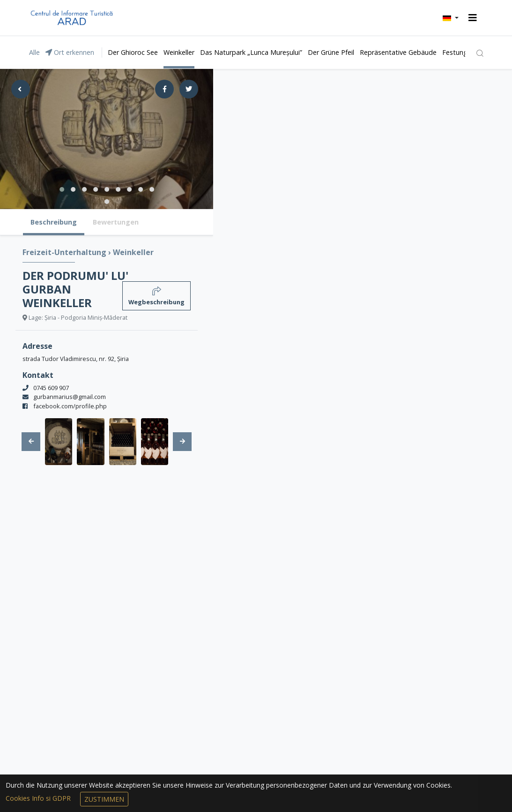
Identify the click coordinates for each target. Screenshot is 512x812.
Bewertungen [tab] (116, 222)
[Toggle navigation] (473, 18)
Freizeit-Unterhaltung (65, 252)
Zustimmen (104, 799)
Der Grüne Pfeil (331, 52)
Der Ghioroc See (133, 52)
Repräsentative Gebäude (398, 52)
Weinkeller (179, 52)
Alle (34, 52)
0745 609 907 (51, 388)
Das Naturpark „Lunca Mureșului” (251, 52)
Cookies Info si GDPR (39, 798)
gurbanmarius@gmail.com (70, 397)
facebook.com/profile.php (70, 406)
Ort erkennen (70, 52)
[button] (451, 18)
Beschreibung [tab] (54, 222)
